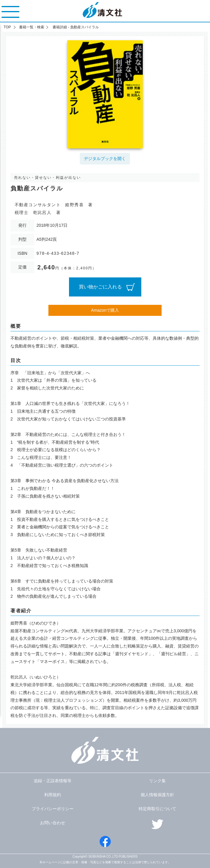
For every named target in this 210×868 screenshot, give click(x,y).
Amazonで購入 (105, 310)
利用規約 (53, 795)
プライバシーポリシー (53, 809)
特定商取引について (157, 809)
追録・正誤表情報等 (53, 781)
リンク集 (157, 781)
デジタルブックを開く (105, 159)
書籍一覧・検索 (32, 27)
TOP (7, 27)
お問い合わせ (53, 823)
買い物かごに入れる (100, 287)
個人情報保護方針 (157, 795)
